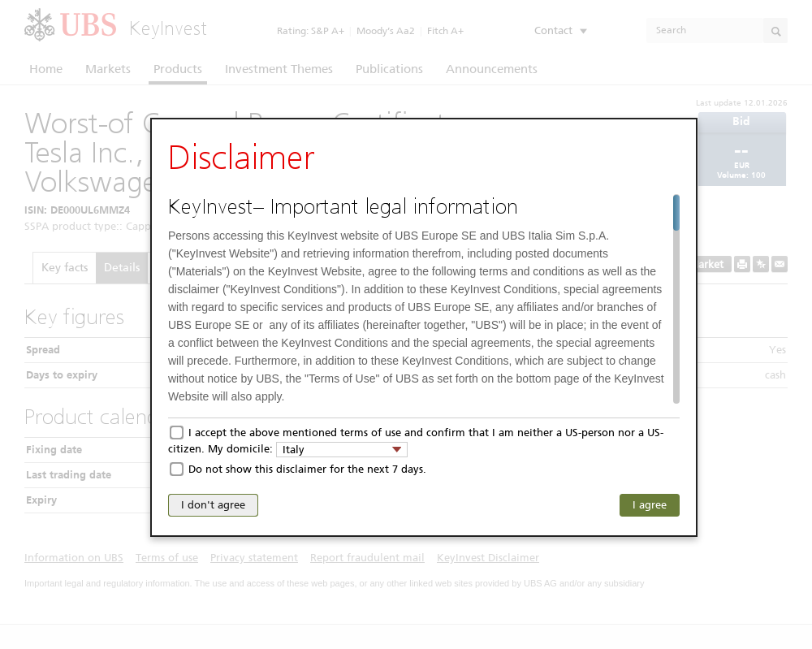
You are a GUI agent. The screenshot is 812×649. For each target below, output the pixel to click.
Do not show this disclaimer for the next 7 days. (307, 469)
